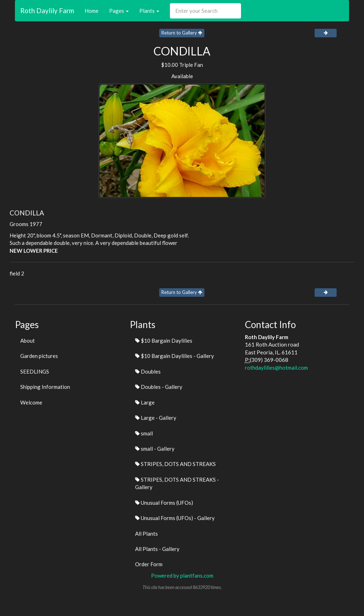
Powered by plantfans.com (182, 575)
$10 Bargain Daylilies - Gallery (175, 356)
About (28, 341)
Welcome (31, 402)
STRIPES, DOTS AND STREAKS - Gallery (177, 483)
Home (92, 11)
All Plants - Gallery (157, 549)
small (144, 433)
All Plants (146, 534)
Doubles (148, 371)
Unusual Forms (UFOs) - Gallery (175, 518)
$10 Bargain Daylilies (164, 341)
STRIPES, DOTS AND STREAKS (175, 464)
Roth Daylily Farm (47, 10)
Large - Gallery (156, 418)
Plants (149, 11)
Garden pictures (39, 356)
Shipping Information (45, 387)
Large (145, 402)
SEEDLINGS (35, 371)
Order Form (149, 564)
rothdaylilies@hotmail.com (276, 368)
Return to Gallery (182, 33)
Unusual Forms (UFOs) (164, 503)
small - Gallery (155, 449)
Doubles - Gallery (159, 387)
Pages (119, 11)
